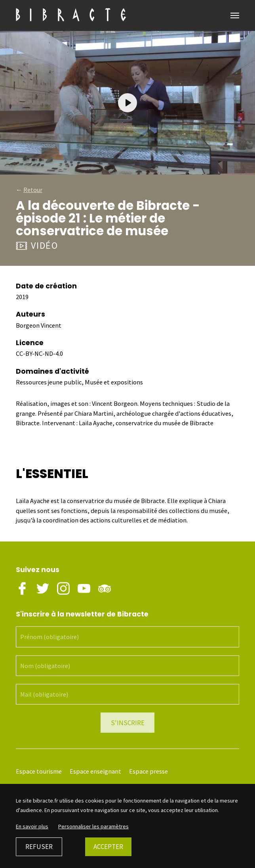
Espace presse (148, 771)
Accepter (108, 847)
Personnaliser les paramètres (93, 826)
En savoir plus (32, 826)
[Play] (127, 103)
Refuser (39, 847)
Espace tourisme (39, 771)
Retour (33, 190)
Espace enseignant (95, 771)
